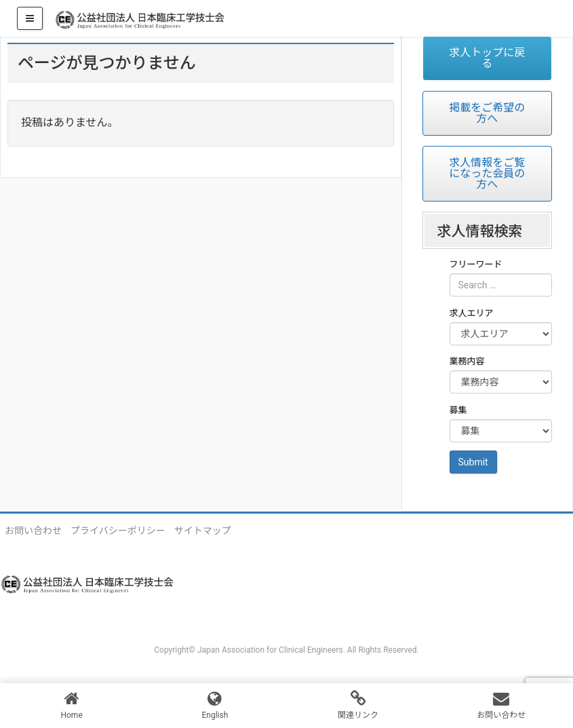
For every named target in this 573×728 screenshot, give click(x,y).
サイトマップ (203, 531)
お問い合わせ (33, 531)
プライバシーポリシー (118, 531)
